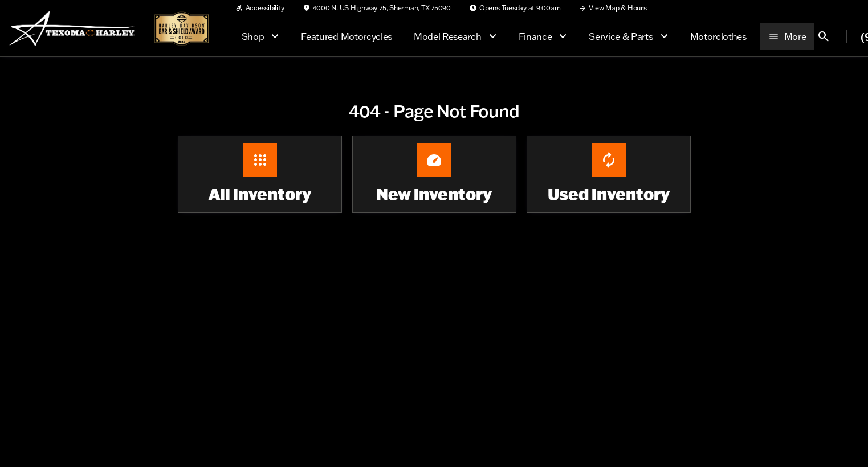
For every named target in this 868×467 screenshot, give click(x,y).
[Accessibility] (260, 8)
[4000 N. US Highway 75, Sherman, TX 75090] (377, 8)
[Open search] (824, 36)
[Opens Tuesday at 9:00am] (515, 8)
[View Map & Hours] (612, 8)
